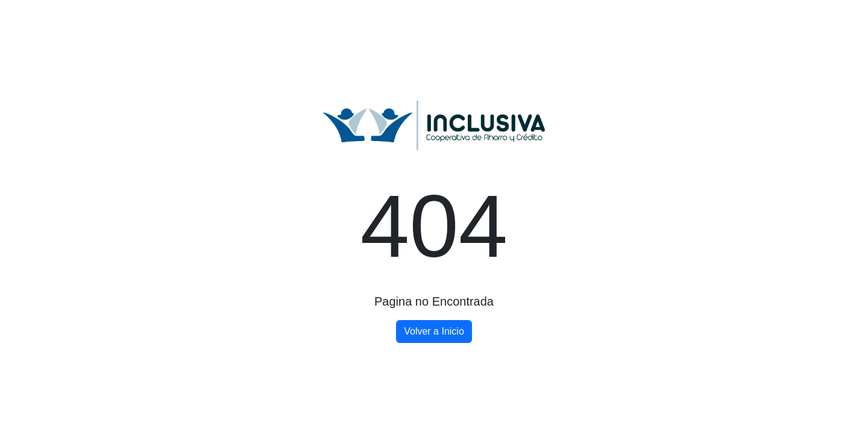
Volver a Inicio (434, 331)
